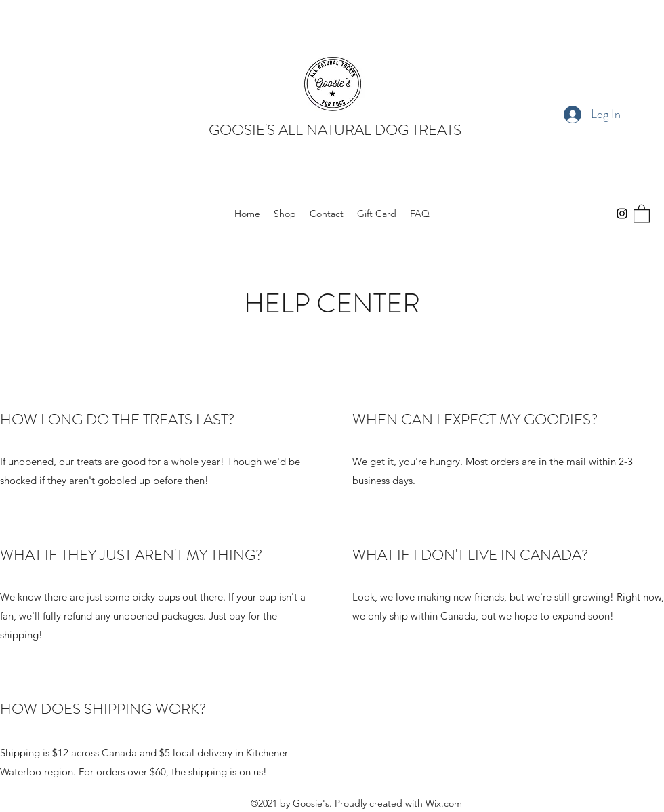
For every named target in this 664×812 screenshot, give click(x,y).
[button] (642, 213)
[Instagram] (622, 214)
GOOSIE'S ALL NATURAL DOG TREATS (335, 130)
